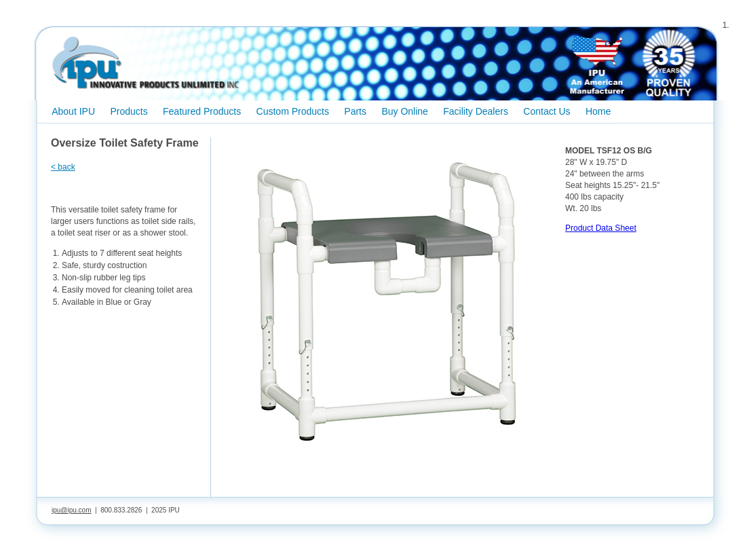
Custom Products (293, 111)
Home (598, 111)
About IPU (73, 111)
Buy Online (404, 111)
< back (63, 167)
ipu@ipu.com (72, 510)
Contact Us (547, 111)
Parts (355, 111)
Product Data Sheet (601, 228)
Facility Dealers (476, 111)
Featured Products (202, 111)
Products (129, 111)
